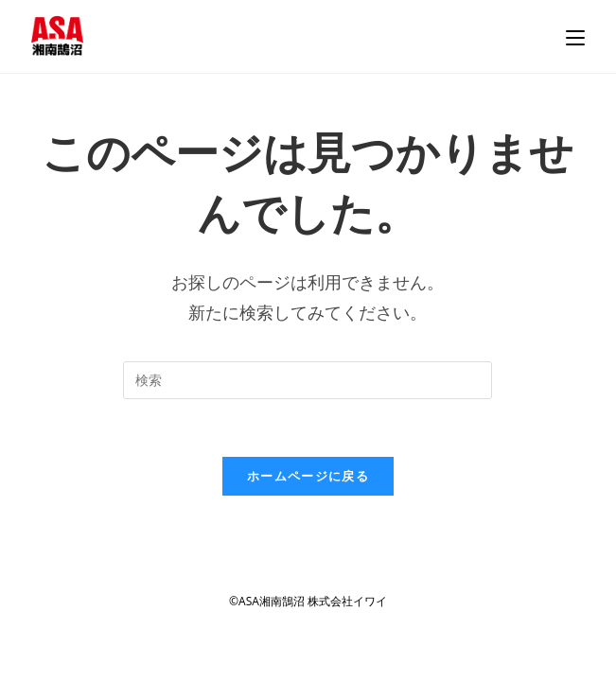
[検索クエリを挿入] (308, 380)
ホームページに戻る (308, 476)
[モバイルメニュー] (575, 36)
